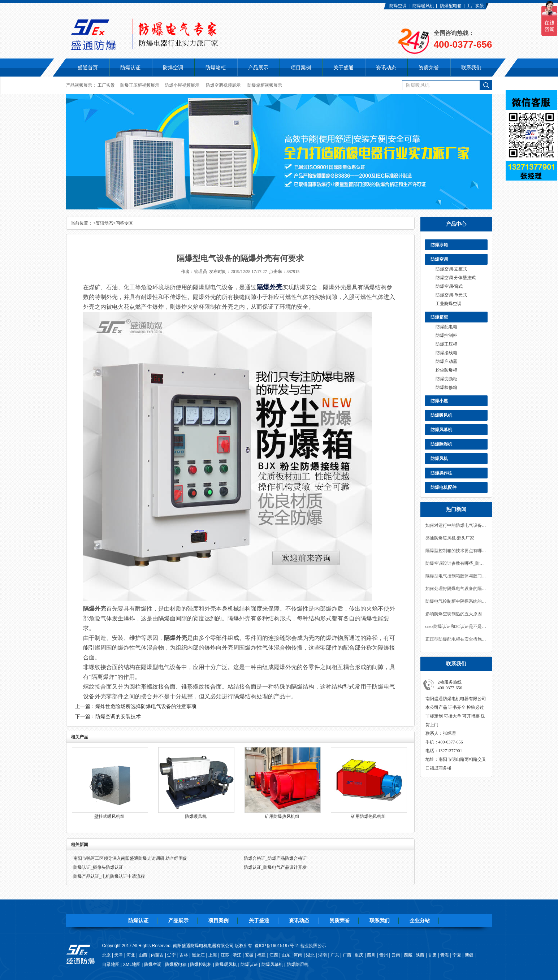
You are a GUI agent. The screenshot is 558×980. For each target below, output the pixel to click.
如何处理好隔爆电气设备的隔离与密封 (456, 589)
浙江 (237, 955)
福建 (261, 955)
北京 (107, 955)
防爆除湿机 (441, 444)
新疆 (469, 955)
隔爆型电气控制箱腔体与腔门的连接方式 (456, 576)
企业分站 (420, 920)
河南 (298, 955)
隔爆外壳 (269, 287)
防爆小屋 (439, 401)
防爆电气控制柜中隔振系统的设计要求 (456, 601)
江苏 (225, 955)
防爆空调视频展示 (223, 85)
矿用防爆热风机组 (282, 816)
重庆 (359, 955)
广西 (347, 955)
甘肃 (432, 955)
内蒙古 (157, 955)
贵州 (384, 955)
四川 (371, 955)
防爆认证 (130, 68)
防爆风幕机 (441, 430)
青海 (445, 955)
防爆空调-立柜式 (451, 269)
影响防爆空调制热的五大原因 (454, 614)
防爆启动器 (446, 361)
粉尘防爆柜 (446, 370)
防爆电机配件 (444, 487)
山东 (286, 955)
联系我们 (380, 920)
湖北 (310, 955)
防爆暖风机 (423, 6)
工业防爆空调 (449, 304)
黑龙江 (198, 955)
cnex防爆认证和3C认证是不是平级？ (456, 626)
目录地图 (111, 964)
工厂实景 (475, 6)
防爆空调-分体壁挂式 (456, 278)
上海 (213, 955)
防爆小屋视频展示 (182, 85)
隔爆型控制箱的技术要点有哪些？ (456, 551)
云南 (396, 955)
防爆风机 (439, 459)
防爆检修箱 (446, 387)
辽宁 (172, 955)
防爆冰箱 (439, 245)
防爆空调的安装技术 (118, 717)
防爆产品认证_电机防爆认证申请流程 (109, 876)
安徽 (249, 955)
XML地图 (132, 964)
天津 (118, 955)
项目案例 (219, 920)
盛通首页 (88, 68)
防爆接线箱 (446, 353)
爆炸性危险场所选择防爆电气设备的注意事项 (146, 706)
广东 (335, 955)
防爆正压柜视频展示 (140, 85)
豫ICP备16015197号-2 (276, 946)
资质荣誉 (339, 920)
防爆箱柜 (439, 317)
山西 (143, 955)
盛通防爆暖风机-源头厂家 (450, 538)
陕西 (420, 955)
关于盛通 (259, 920)
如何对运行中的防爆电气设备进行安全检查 (456, 525)
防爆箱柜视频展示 (265, 85)
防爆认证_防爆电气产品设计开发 (275, 867)
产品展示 (178, 920)
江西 (274, 955)
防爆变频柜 (446, 379)
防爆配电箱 (451, 6)
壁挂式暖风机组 (109, 816)
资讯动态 (104, 223)
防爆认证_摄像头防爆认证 (98, 867)
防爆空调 (398, 6)
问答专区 (124, 223)
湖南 (323, 955)
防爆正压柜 (446, 344)
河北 (131, 955)
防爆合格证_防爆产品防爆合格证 (275, 858)
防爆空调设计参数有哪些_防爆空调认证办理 (456, 563)
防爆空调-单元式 (451, 295)
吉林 (184, 955)
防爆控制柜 (446, 335)
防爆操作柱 (441, 473)
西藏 (408, 955)
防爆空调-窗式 (449, 286)
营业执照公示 (313, 946)
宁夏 (457, 955)
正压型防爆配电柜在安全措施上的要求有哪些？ (456, 639)
